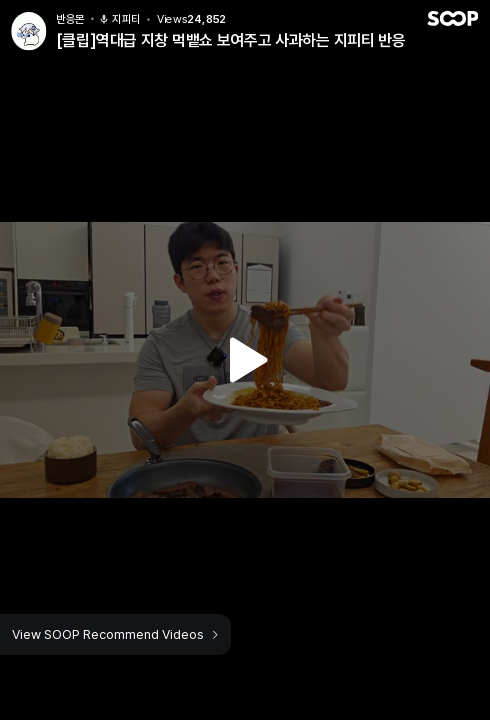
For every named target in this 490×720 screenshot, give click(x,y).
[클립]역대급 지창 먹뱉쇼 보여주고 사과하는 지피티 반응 (231, 35)
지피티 (119, 14)
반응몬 (70, 14)
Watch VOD (245, 360)
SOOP (452, 13)
